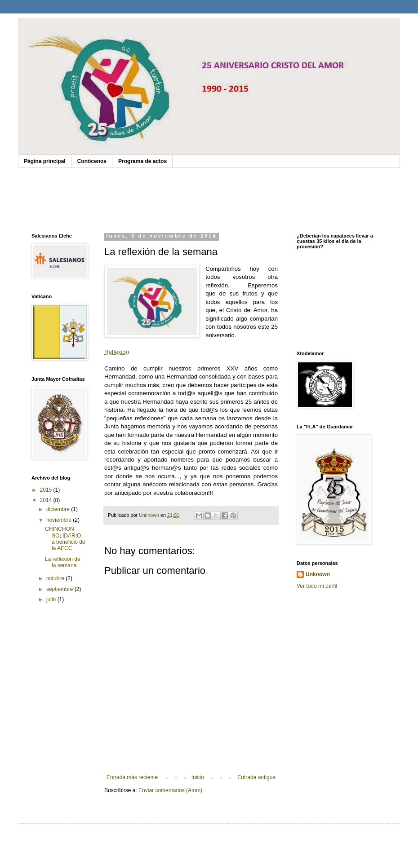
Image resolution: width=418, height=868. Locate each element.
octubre (56, 578)
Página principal (45, 161)
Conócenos (92, 161)
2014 (47, 500)
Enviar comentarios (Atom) (170, 790)
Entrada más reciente (132, 777)
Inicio (198, 777)
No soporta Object (209, 198)
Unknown (318, 574)
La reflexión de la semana (63, 562)
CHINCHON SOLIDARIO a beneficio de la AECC (65, 539)
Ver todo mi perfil (317, 586)
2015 (47, 490)
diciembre (59, 509)
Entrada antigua (256, 777)
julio (52, 599)
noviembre (60, 520)
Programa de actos (142, 161)
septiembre (60, 589)
